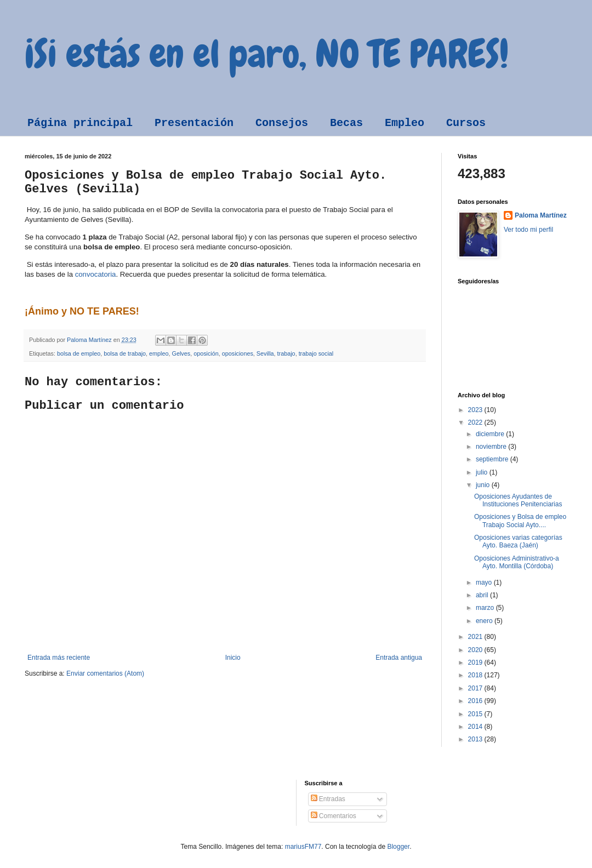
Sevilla (265, 353)
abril (483, 595)
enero (485, 621)
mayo (485, 583)
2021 (476, 637)
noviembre (492, 447)
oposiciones (238, 353)
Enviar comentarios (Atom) (105, 673)
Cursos (466, 123)
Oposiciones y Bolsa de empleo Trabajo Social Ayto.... (520, 521)
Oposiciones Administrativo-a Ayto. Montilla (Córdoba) (517, 562)
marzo (486, 608)
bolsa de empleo (79, 353)
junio (484, 485)
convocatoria (94, 274)
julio (483, 472)
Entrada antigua (399, 658)
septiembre (493, 459)
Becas (346, 123)
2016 (476, 701)
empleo (159, 353)
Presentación (194, 123)
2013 (476, 739)
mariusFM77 (303, 847)
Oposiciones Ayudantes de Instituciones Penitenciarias (518, 500)
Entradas (328, 799)
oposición (206, 353)
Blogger (398, 847)
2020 (476, 650)
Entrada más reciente (59, 658)
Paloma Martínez (541, 215)
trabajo (286, 353)
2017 (476, 688)
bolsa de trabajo (125, 353)
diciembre (491, 434)
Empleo (405, 123)
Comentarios (334, 816)
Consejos (282, 123)
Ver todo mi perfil (528, 230)
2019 (476, 663)
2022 (476, 422)
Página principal (80, 123)
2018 (476, 675)
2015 (476, 714)
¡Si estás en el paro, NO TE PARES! (267, 54)
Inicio (233, 658)
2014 (476, 727)
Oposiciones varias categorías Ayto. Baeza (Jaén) (518, 541)
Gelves (181, 353)
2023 (476, 410)
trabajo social (316, 353)
